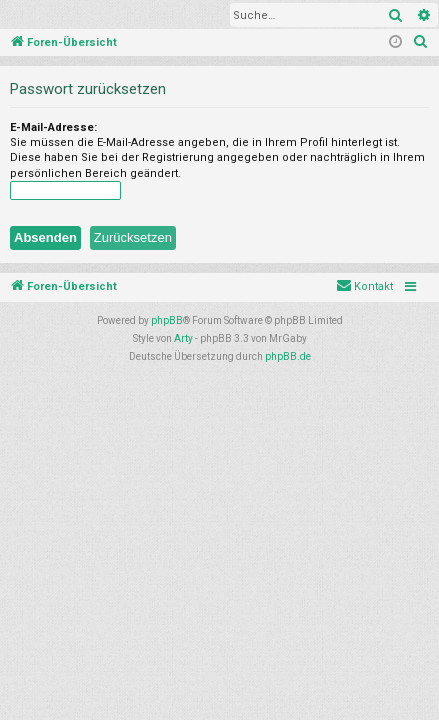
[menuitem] (421, 43)
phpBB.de (288, 356)
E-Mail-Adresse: (53, 127)
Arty (183, 338)
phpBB (167, 320)
